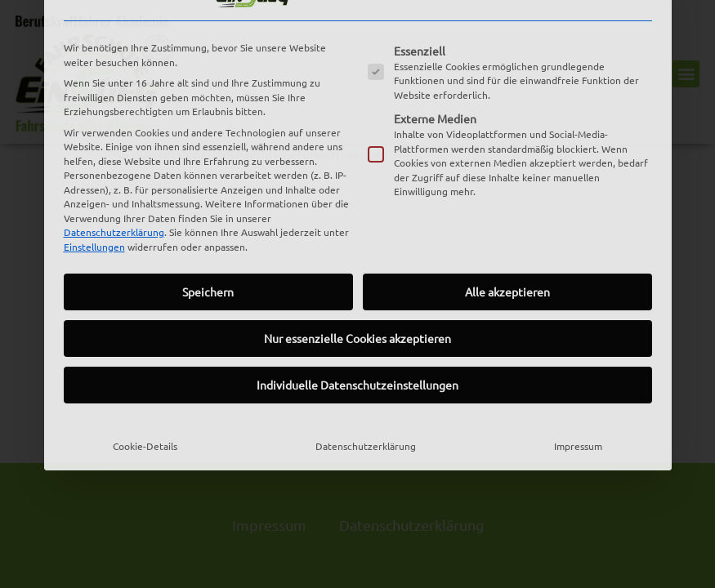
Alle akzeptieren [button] (507, 165)
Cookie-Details (145, 319)
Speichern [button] (208, 165)
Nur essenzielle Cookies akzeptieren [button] (357, 212)
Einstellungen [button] (94, 120)
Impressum (578, 319)
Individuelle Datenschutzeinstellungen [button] (357, 258)
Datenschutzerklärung (114, 105)
